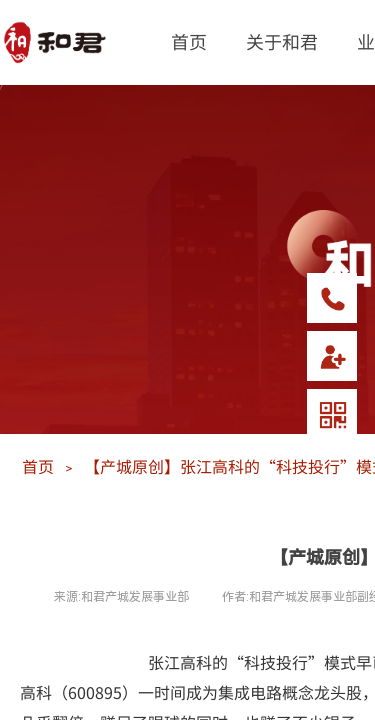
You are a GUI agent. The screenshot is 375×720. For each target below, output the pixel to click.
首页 (189, 41)
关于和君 (282, 41)
